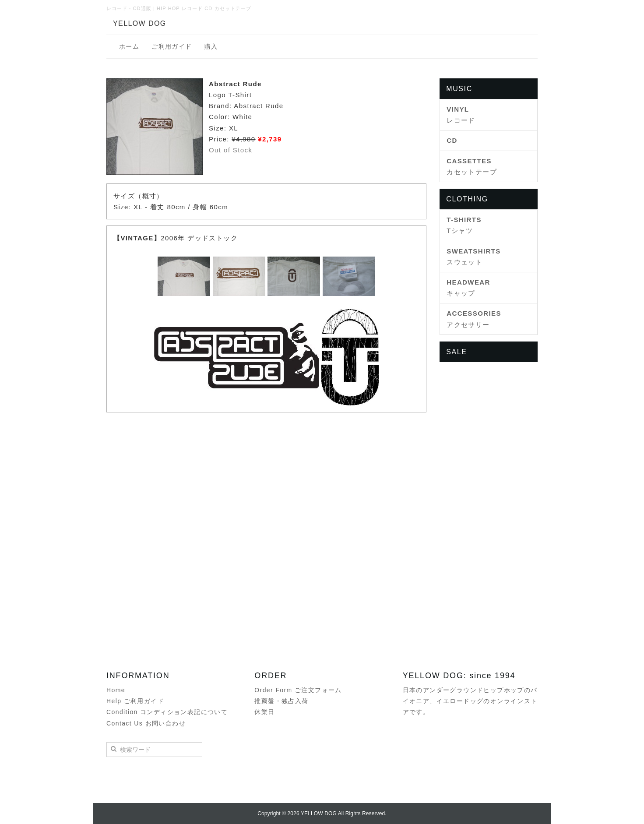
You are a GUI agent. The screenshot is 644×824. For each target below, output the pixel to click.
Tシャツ (464, 225)
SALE (456, 352)
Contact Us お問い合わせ (146, 723)
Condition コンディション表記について (167, 712)
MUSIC (459, 89)
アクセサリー (474, 319)
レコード (461, 115)
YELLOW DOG (140, 23)
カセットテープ (472, 166)
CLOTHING (467, 199)
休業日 (264, 712)
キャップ (468, 288)
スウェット (473, 257)
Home (116, 690)
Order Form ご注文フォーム (298, 690)
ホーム (129, 46)
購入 (211, 46)
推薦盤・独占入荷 (281, 701)
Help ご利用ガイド (135, 701)
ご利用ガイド (172, 46)
